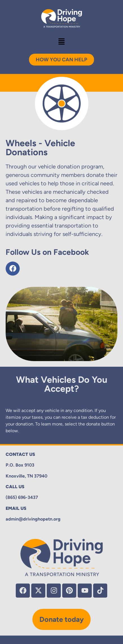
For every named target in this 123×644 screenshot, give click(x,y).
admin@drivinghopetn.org (33, 519)
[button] (61, 42)
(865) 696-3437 (22, 497)
